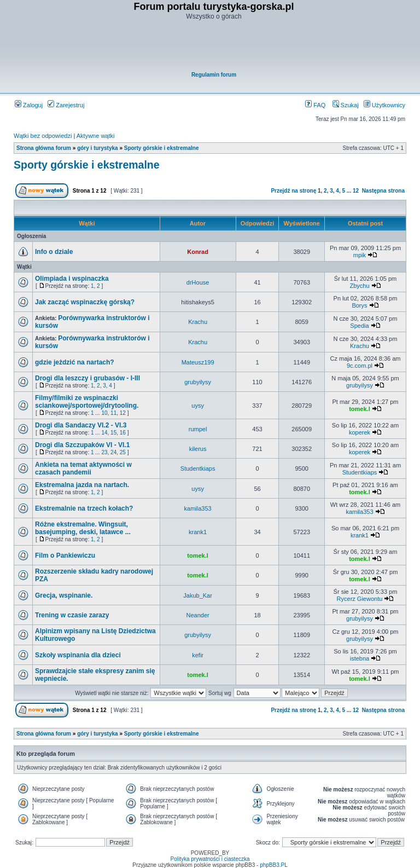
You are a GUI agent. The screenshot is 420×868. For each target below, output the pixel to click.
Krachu (198, 322)
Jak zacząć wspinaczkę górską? (85, 302)
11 (113, 413)
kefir (198, 655)
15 (113, 433)
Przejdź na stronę (293, 191)
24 (113, 452)
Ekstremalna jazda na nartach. (82, 485)
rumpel (198, 429)
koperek (360, 432)
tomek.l (360, 409)
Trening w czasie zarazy (72, 615)
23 (104, 452)
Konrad (198, 252)
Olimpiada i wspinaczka (72, 279)
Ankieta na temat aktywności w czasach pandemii (83, 468)
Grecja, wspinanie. (64, 595)
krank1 (198, 532)
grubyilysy (198, 382)
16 (123, 433)
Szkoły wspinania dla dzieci (78, 655)
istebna (360, 658)
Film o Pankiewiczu (65, 555)
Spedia (359, 326)
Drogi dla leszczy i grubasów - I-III (87, 378)
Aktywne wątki (96, 136)
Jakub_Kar (198, 595)
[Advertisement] (214, 47)
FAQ (315, 105)
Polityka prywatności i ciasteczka (210, 859)
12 (356, 191)
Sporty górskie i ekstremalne (162, 148)
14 (104, 433)
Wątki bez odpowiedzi (43, 136)
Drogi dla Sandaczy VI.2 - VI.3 (81, 425)
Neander (198, 615)
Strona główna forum (44, 148)
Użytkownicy (384, 105)
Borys (359, 305)
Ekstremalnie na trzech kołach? (84, 508)
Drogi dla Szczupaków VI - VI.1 (82, 445)
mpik (360, 255)
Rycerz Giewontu (360, 599)
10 (104, 413)
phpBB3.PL (274, 865)
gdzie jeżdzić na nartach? (75, 362)
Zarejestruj (66, 105)
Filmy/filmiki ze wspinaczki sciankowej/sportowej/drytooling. (87, 402)
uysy (198, 406)
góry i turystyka (97, 148)
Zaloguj (29, 105)
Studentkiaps (198, 468)
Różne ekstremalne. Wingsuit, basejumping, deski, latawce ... (83, 528)
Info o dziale (54, 252)
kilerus (198, 449)
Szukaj (346, 105)
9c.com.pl (360, 366)
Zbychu (359, 286)
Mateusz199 (198, 362)
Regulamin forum (214, 75)
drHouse (198, 282)
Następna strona (383, 191)
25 (123, 452)
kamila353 (198, 508)
